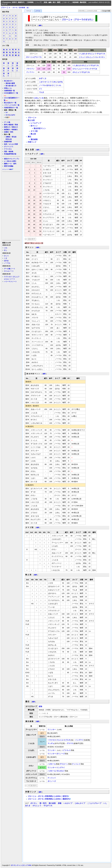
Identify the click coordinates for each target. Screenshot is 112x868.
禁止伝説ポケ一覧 (10, 103)
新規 (46, 2)
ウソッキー (52, 730)
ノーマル (7, 263)
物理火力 (7, 127)
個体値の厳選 (10, 83)
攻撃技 (8, 137)
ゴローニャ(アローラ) (34, 57)
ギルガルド (61, 771)
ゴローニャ (6, 8)
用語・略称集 (9, 151)
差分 (54, 2)
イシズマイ (79, 740)
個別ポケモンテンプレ (12, 159)
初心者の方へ (9, 81)
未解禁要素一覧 (9, 91)
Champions (7, 2)
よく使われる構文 (10, 161)
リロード (66, 2)
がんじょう (92, 54)
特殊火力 (15, 127)
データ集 (7, 122)
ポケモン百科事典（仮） (21, 8)
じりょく (82, 57)
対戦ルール (8, 88)
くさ (6, 258)
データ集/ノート (10, 269)
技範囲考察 (8, 142)
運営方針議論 (9, 166)
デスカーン (64, 764)
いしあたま (83, 54)
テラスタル (8, 149)
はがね (60, 82)
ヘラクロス (52, 740)
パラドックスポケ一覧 (12, 105)
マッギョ (51, 743)
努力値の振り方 (11, 86)
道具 (6, 144)
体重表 (6, 132)
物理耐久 (7, 130)
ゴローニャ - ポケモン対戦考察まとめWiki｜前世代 (48, 796)
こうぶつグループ (94, 803)
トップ (39, 2)
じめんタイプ (80, 803)
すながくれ (101, 54)
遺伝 (29, 137)
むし (6, 250)
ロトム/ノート (9, 271)
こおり (42, 82)
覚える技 (31, 120)
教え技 (33, 134)
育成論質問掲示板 (10, 154)
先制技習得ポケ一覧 (11, 108)
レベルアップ (36, 123)
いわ (6, 248)
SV (7, 112)
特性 (12, 132)
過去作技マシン (40, 128)
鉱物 (40, 706)
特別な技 (9, 139)
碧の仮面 (52, 803)
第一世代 (43, 803)
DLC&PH (12, 115)
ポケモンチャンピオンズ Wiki (21, 865)
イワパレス (67, 750)
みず (41, 78)
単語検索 (75, 2)
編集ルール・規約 (10, 164)
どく (41, 89)
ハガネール (52, 764)
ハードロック (87, 69)
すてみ (95, 69)
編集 (50, 2)
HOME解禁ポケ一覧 (11, 93)
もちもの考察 (13, 144)
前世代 (14, 2)
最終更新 (83, 2)
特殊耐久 (15, 130)
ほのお (6, 261)
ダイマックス (9, 147)
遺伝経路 (34, 139)
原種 (60, 803)
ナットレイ (76, 764)
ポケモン (34, 803)
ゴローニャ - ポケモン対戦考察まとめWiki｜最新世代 (49, 799)
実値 (16, 125)
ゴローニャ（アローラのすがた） (78, 20)
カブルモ (67, 740)
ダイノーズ (61, 754)
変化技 (14, 137)
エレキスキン (100, 57)
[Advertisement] (11, 206)
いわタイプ (68, 803)
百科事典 (30, 2)
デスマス (70, 743)
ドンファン (30, 72)
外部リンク (32, 142)
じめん (55, 82)
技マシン (34, 126)
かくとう (48, 82)
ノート (38, 11)
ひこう (6, 256)
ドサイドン (30, 69)
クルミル (60, 740)
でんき (42, 92)
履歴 (59, 2)
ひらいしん (77, 69)
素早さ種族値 (9, 125)
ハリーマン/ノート (10, 281)
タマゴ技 (34, 131)
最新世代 (21, 2)
